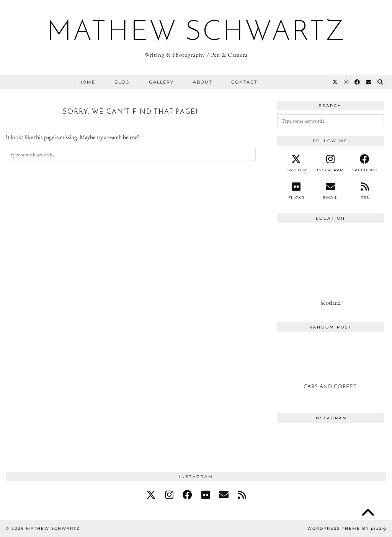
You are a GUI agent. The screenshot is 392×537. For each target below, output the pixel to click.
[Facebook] (358, 82)
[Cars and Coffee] (331, 367)
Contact (244, 82)
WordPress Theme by (347, 528)
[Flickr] (296, 191)
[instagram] (331, 163)
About (203, 82)
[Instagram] (346, 82)
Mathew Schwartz (196, 33)
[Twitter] (335, 82)
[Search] (381, 82)
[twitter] (296, 163)
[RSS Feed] (365, 191)
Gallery (161, 82)
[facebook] (365, 163)
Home (87, 82)
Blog (122, 82)
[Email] (369, 82)
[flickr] (206, 495)
